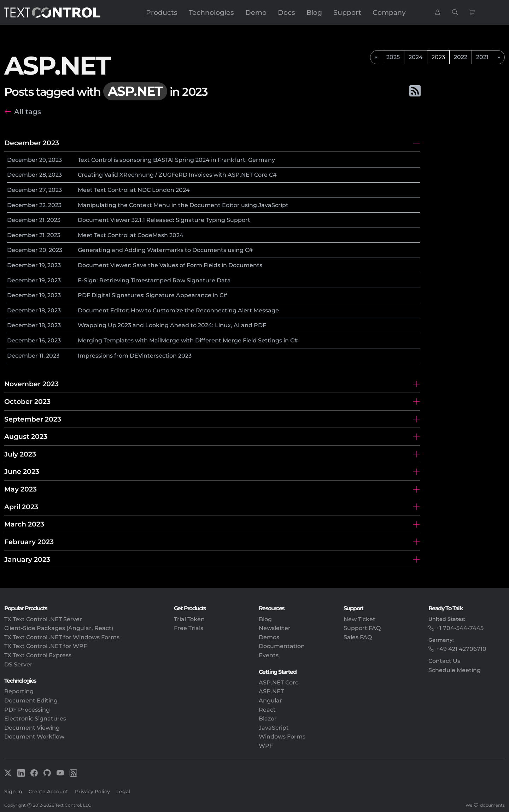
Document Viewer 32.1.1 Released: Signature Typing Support (164, 220)
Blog (314, 12)
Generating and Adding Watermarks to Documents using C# (165, 250)
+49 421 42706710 (461, 649)
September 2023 (33, 419)
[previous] (376, 57)
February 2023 (29, 542)
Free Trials (189, 628)
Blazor (268, 719)
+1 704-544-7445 (460, 628)
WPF (266, 746)
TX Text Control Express (38, 655)
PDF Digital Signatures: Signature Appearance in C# (153, 295)
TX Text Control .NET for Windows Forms (62, 637)
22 (42, 205)
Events (269, 655)
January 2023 (27, 559)
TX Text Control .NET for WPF (46, 646)
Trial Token (189, 619)
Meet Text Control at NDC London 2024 (134, 190)
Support (347, 12)
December (22, 160)
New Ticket (359, 619)
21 (42, 220)
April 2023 (21, 507)
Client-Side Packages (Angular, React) (59, 628)
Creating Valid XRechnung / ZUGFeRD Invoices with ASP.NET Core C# (177, 175)
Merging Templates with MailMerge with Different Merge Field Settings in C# (188, 340)
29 (43, 160)
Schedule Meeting (455, 670)
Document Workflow (34, 737)
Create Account (48, 792)
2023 (55, 160)
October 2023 (27, 401)
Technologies (211, 12)
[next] (499, 57)
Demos (269, 637)
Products (162, 12)
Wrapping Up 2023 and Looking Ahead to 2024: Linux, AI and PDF (172, 325)
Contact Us (444, 661)
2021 (482, 57)
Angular (270, 701)
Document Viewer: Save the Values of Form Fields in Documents (170, 265)
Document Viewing (32, 728)
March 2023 (24, 524)
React (267, 710)
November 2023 (31, 384)
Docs (286, 12)
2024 (416, 57)
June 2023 (22, 471)
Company (389, 12)
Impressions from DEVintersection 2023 (135, 356)
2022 (461, 57)
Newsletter (275, 628)
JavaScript (274, 728)
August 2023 (26, 436)
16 (42, 340)
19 (42, 265)
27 (43, 190)
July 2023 (20, 454)
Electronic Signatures (35, 719)
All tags (28, 111)
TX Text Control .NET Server (43, 619)
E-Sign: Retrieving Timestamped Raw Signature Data (154, 280)
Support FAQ (362, 628)
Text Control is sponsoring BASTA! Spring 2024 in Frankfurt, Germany (176, 160)
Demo (256, 12)
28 (43, 175)
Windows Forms (282, 737)
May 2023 (21, 489)
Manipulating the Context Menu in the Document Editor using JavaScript (183, 205)
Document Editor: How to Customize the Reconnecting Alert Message (178, 310)
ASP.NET (271, 691)
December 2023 (32, 143)
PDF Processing (27, 710)
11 (41, 356)
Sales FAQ (358, 637)
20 (43, 250)
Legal (123, 792)
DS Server (18, 664)
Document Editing (31, 701)
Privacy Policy (92, 792)
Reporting (19, 691)
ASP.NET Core (279, 682)
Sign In (13, 792)
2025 (393, 57)
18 (42, 310)
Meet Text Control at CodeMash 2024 (131, 235)
